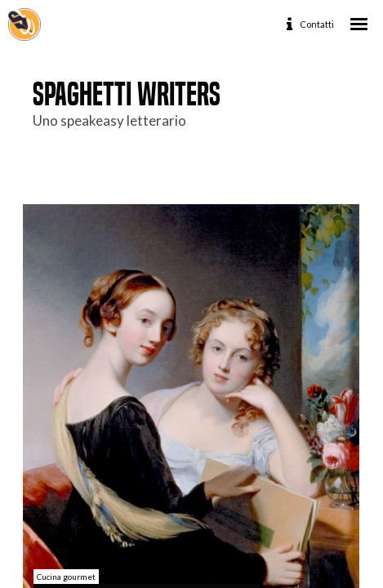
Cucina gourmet (66, 577)
